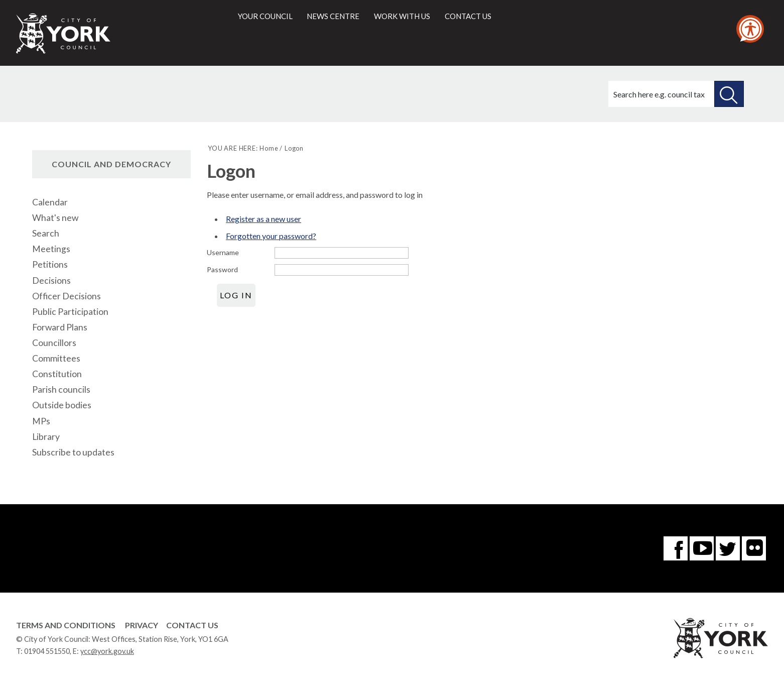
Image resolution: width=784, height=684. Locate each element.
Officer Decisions (67, 296)
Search (46, 233)
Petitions (50, 264)
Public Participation (70, 312)
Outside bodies (62, 405)
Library (46, 437)
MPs (41, 421)
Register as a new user (264, 219)
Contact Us (192, 625)
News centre (333, 16)
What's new (55, 218)
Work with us (402, 16)
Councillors (54, 343)
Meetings (51, 249)
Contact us (468, 16)
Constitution (57, 374)
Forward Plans (60, 327)
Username (223, 252)
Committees (56, 358)
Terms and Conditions (66, 625)
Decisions (51, 280)
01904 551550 (47, 651)
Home (269, 148)
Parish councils (61, 389)
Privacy (142, 625)
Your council (265, 16)
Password (222, 269)
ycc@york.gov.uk (107, 651)
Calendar (50, 202)
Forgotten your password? (271, 236)
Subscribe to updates (73, 452)
